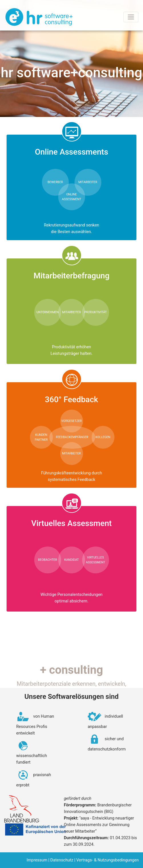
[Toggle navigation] (131, 17)
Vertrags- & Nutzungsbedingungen (107, 860)
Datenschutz (62, 860)
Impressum (37, 860)
